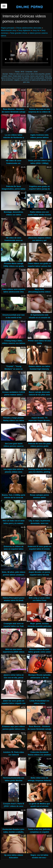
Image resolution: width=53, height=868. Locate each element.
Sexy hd (36, 30)
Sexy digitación (24, 30)
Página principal (8, 28)
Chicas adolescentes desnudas (29, 28)
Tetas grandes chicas (19, 33)
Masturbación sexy (8, 30)
